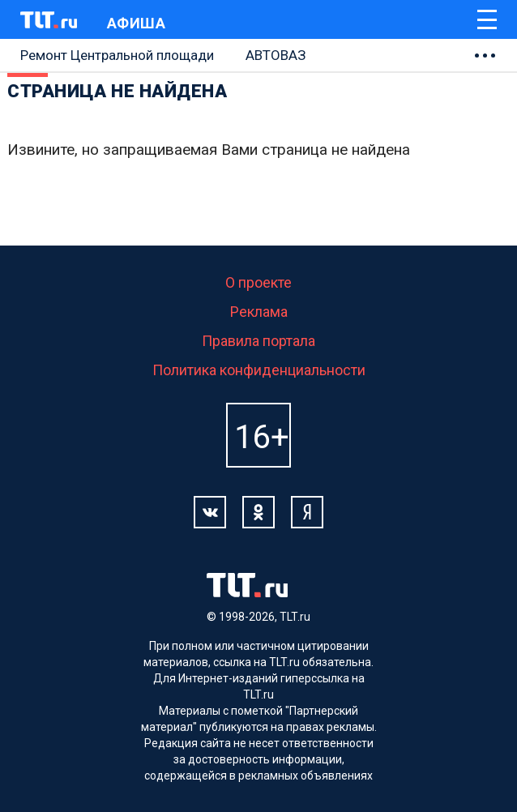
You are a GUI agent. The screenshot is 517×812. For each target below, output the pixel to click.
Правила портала (258, 341)
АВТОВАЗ (276, 55)
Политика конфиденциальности (259, 370)
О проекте (258, 282)
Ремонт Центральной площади (117, 55)
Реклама (259, 312)
